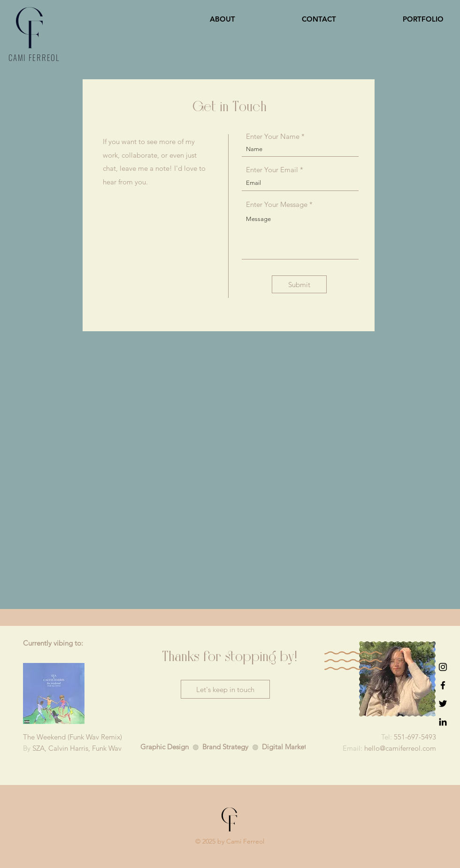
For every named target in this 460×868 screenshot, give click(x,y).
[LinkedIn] (443, 722)
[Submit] (299, 284)
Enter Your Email (272, 170)
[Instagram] (443, 667)
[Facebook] (443, 685)
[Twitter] (443, 704)
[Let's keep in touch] (225, 689)
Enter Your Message (277, 204)
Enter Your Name (273, 136)
